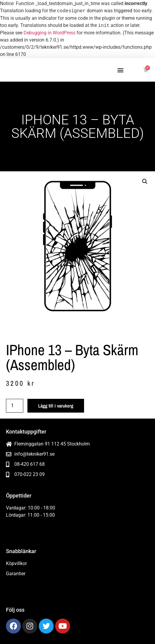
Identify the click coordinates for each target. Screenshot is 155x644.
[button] (120, 70)
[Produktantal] (15, 406)
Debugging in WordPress (49, 33)
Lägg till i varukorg (56, 406)
